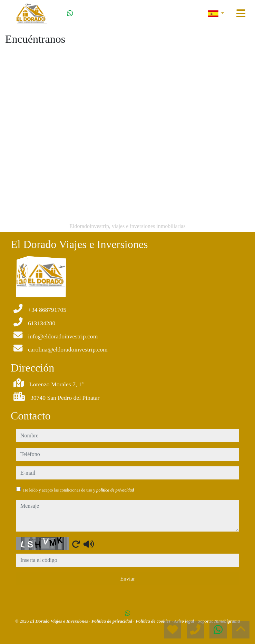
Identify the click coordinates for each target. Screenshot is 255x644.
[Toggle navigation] (241, 13)
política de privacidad (115, 490)
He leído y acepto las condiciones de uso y (79, 490)
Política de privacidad (112, 621)
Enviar (127, 579)
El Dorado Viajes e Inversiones (60, 621)
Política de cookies (154, 621)
